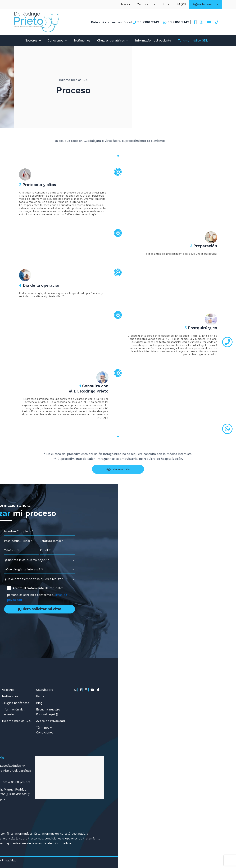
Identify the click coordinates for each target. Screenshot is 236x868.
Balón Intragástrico (81, 709)
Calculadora (147, 4)
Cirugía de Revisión (81, 723)
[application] (39, 40)
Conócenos (57, 40)
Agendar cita (40, 783)
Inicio (127, 4)
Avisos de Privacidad (168, 721)
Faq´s (158, 696)
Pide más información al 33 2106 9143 (125, 22)
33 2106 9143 (57, 624)
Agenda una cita (206, 4)
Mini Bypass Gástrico (82, 716)
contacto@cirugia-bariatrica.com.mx (74, 630)
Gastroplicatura (79, 696)
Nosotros (33, 40)
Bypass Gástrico (79, 703)
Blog (167, 4)
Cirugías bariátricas (113, 40)
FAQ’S (182, 4)
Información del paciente (153, 40)
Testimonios (82, 40)
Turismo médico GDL (195, 40)
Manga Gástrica (79, 690)
